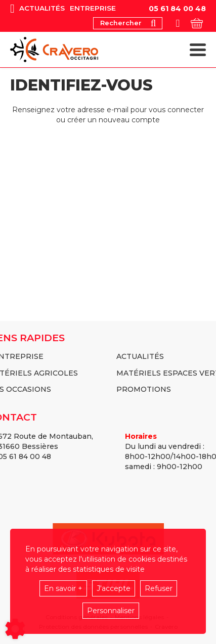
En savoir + (63, 588)
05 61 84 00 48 (177, 9)
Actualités (42, 8)
